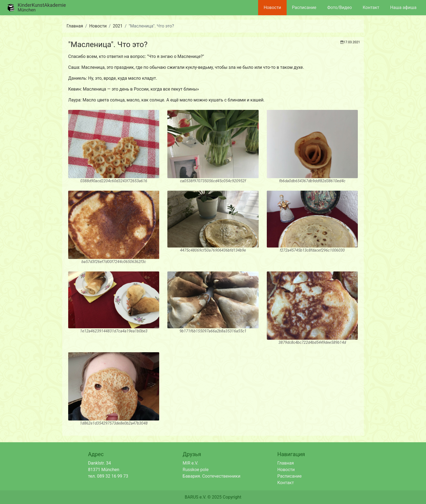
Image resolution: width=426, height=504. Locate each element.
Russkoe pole (195, 470)
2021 (118, 26)
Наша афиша (403, 7)
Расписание (304, 7)
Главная (75, 26)
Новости (272, 7)
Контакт (371, 7)
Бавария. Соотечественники (211, 476)
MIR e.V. (190, 463)
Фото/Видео (339, 7)
